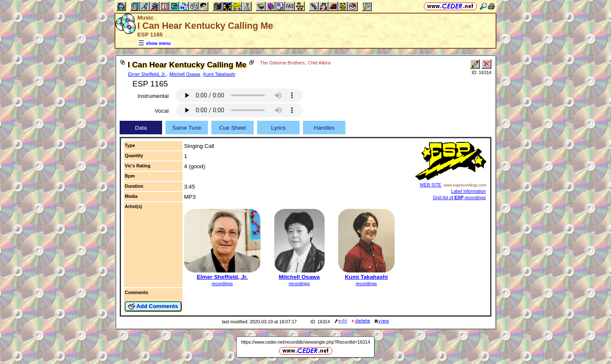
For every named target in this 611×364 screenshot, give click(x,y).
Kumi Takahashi (219, 74)
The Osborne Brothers (282, 63)
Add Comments (153, 306)
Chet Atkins (320, 63)
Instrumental (153, 96)
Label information (468, 191)
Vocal (162, 111)
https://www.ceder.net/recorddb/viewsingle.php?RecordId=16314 (305, 342)
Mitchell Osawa (185, 74)
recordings (222, 283)
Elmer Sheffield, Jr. (147, 74)
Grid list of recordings (459, 197)
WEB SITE (430, 185)
